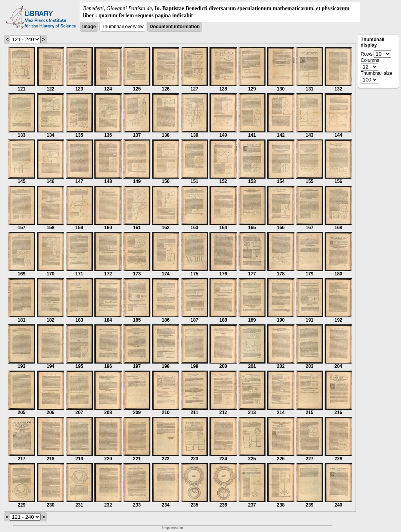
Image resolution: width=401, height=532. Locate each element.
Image (89, 27)
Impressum (173, 528)
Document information (175, 27)
